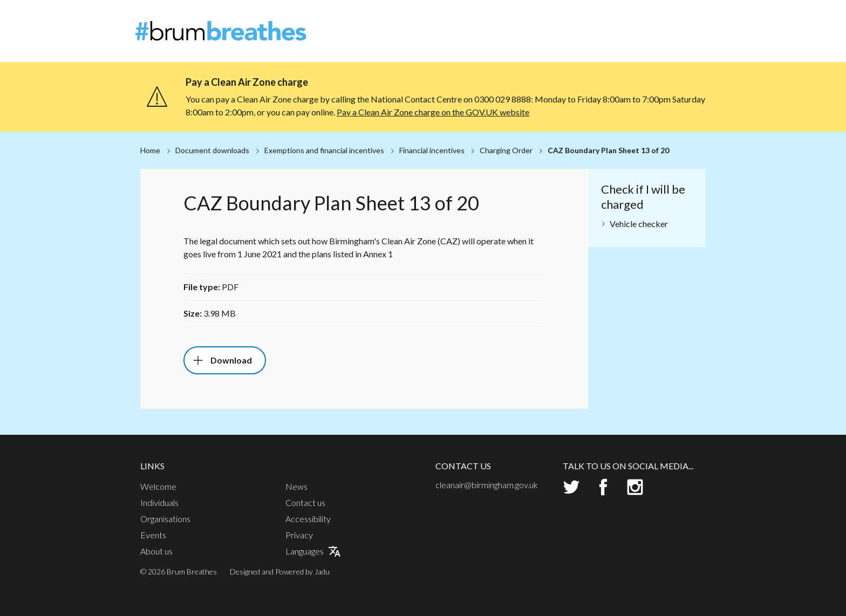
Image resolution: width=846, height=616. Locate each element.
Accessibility (308, 519)
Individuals (556, 37)
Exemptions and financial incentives (324, 150)
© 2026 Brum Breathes (179, 571)
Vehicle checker (639, 224)
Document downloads (212, 150)
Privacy (299, 535)
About (632, 19)
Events (668, 37)
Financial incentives (432, 150)
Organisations (616, 37)
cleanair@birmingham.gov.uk (487, 485)
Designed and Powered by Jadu (280, 571)
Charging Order (506, 150)
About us (156, 551)
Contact (697, 19)
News (663, 19)
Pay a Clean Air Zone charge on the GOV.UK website (433, 112)
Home (150, 150)
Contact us (305, 503)
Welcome (505, 37)
